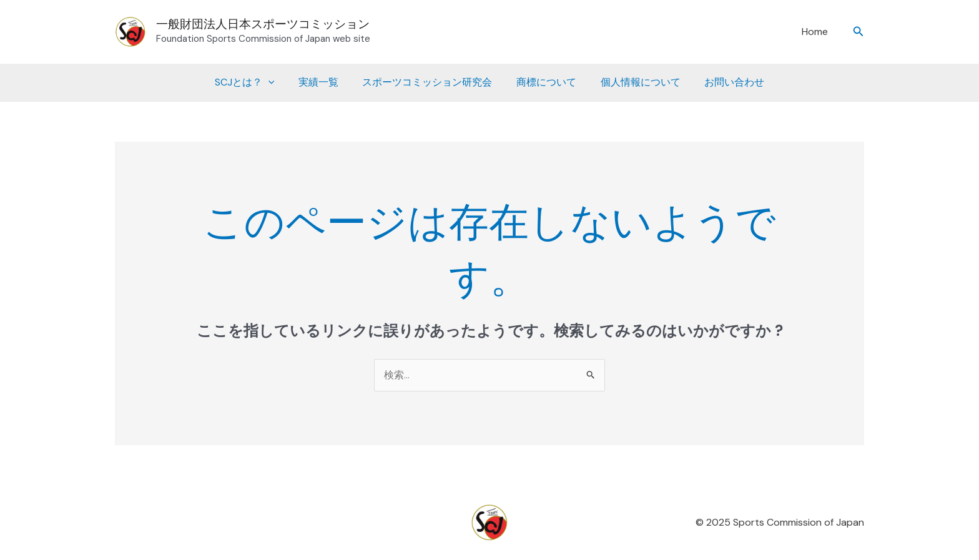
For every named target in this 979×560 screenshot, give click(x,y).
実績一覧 (325, 82)
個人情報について (634, 82)
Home (817, 32)
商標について (544, 82)
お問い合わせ (724, 82)
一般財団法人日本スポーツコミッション (263, 24)
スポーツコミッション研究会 (430, 82)
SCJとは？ (255, 82)
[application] (278, 82)
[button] (858, 32)
